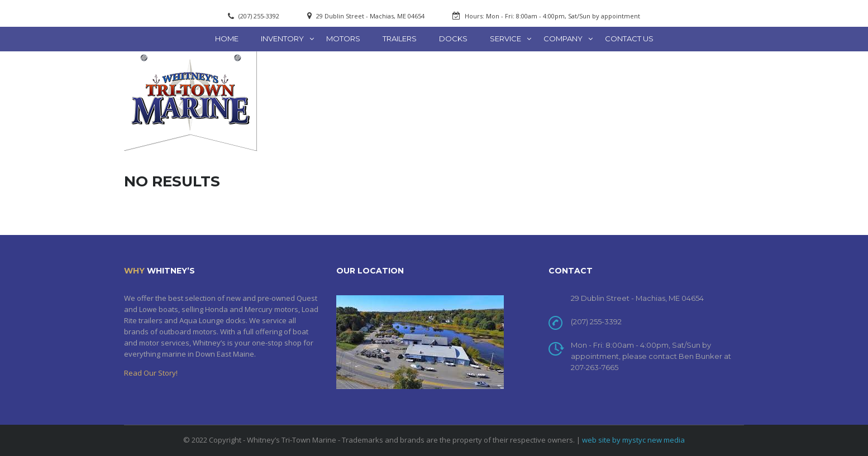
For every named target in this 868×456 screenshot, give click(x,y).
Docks (453, 39)
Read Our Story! (151, 373)
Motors (343, 39)
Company (563, 39)
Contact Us (629, 39)
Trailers (400, 39)
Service (505, 39)
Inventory (282, 39)
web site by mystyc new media (633, 440)
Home (227, 39)
